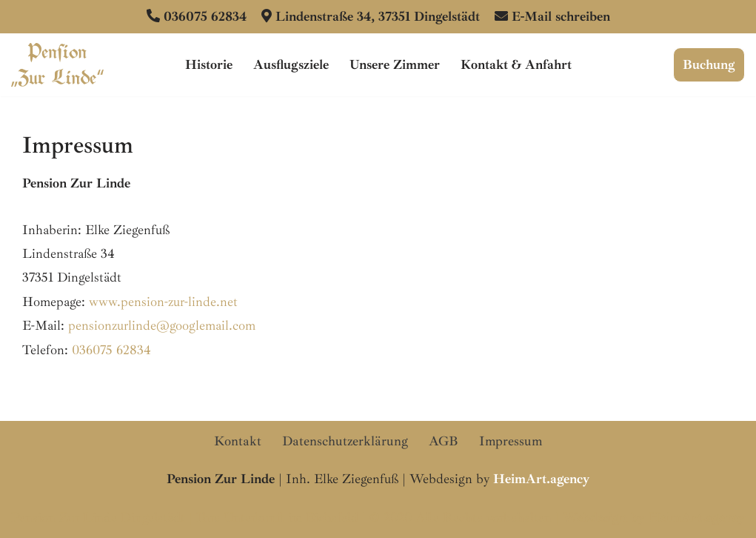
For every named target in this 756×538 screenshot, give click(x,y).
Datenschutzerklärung (345, 441)
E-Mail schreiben (561, 16)
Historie (209, 64)
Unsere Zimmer (395, 64)
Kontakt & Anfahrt (516, 64)
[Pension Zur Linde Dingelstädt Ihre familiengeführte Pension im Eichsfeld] (57, 65)
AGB (444, 441)
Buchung (709, 64)
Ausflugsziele (291, 64)
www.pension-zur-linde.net (163, 302)
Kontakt (238, 441)
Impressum (511, 441)
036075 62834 (205, 16)
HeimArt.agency (697, 517)
